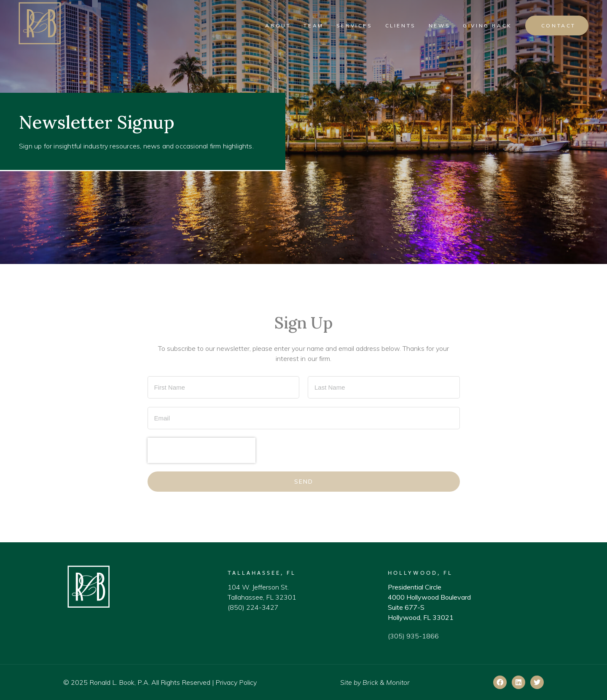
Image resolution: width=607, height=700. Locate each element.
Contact (559, 26)
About (278, 26)
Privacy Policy (236, 682)
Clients (401, 26)
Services (355, 26)
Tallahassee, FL (262, 573)
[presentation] (201, 450)
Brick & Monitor (386, 682)
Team (313, 26)
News (439, 26)
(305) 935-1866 (413, 636)
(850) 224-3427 (253, 607)
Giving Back (487, 26)
